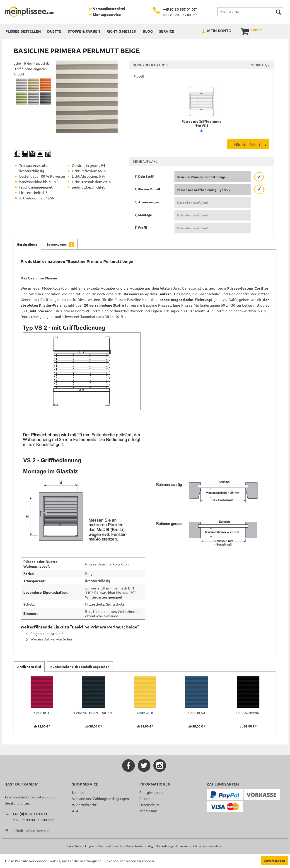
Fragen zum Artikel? (45, 633)
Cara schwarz (248, 713)
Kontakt (78, 792)
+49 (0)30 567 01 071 (180, 9)
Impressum (148, 811)
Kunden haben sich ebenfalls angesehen (80, 667)
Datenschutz (149, 805)
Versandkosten (135, 846)
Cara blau (197, 713)
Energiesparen (151, 792)
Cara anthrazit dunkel (93, 713)
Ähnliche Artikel (29, 667)
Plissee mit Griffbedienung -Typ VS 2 (202, 121)
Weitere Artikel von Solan (49, 639)
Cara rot (42, 713)
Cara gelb (145, 713)
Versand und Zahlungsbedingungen (100, 798)
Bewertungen (60, 244)
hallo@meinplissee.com (31, 830)
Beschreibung (27, 244)
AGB (76, 811)
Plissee (145, 798)
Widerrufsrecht (84, 805)
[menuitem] (250, 12)
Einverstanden (274, 861)
